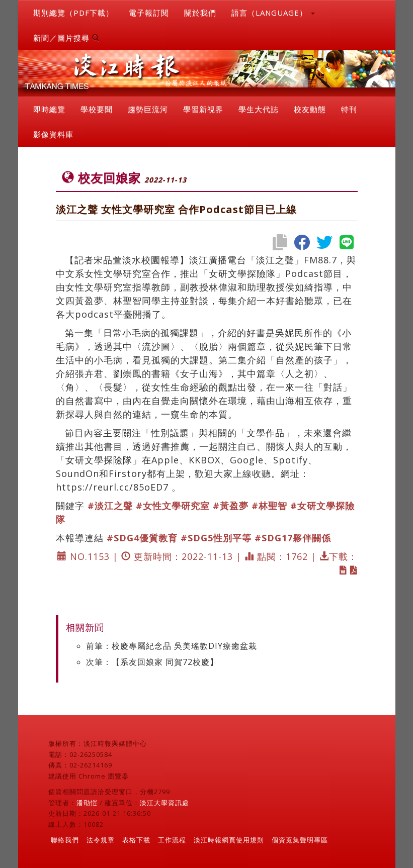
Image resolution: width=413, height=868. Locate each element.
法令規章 (101, 840)
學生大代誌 (259, 109)
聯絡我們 (65, 840)
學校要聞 (97, 109)
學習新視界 (203, 109)
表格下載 (136, 840)
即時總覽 (49, 109)
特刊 (349, 109)
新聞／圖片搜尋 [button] (66, 38)
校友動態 (310, 109)
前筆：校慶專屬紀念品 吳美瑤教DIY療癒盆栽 (172, 646)
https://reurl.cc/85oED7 (112, 487)
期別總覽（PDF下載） (73, 13)
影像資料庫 (53, 134)
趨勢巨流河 (148, 109)
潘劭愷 (87, 803)
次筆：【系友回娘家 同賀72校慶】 (152, 662)
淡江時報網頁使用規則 (229, 840)
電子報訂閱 (149, 13)
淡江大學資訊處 (164, 803)
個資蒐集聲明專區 (300, 840)
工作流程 (172, 840)
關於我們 (200, 13)
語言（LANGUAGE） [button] (273, 13)
